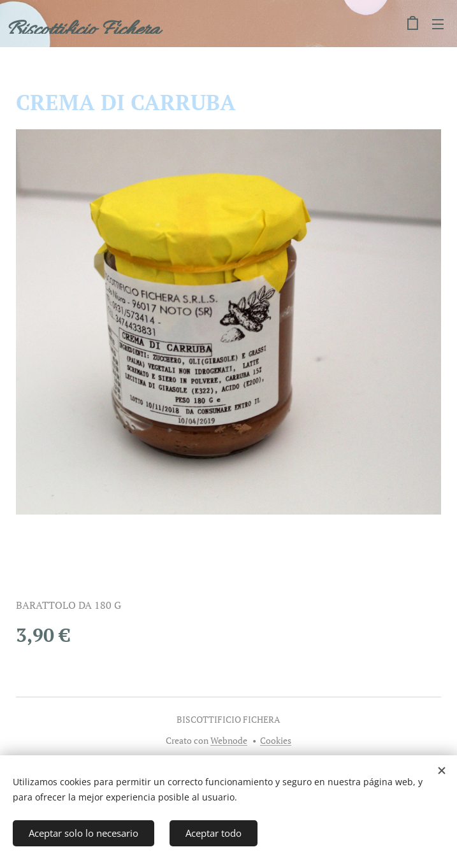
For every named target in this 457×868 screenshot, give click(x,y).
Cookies (276, 740)
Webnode (229, 740)
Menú (438, 24)
